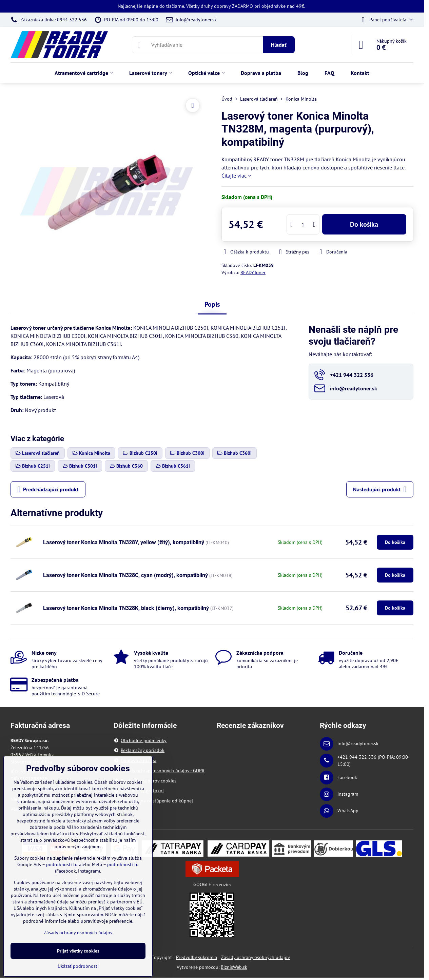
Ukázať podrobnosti (78, 966)
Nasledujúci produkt (380, 489)
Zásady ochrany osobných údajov (256, 957)
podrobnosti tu (62, 864)
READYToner (253, 272)
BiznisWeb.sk (234, 967)
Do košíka (364, 224)
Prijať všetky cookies (78, 951)
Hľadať (279, 45)
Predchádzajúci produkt (48, 489)
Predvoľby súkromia (197, 957)
